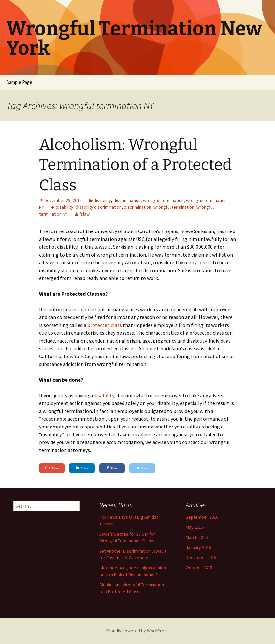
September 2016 (202, 517)
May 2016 (195, 527)
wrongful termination (163, 200)
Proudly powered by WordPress (137, 631)
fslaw (84, 214)
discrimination (127, 200)
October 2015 (199, 567)
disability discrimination (99, 207)
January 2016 (198, 547)
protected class (105, 325)
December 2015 (201, 557)
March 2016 (197, 537)
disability (102, 200)
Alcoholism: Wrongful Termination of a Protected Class (135, 165)
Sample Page (19, 82)
